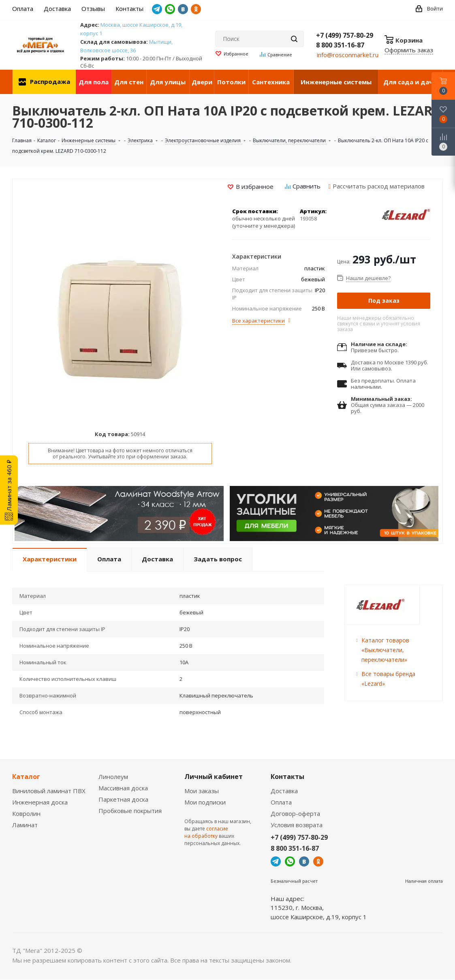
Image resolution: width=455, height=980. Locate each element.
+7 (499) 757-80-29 (345, 35)
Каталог (26, 777)
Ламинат (25, 825)
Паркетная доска (123, 799)
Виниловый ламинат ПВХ (49, 791)
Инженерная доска (40, 802)
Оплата (281, 802)
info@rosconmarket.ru (348, 55)
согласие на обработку (206, 832)
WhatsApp (170, 9)
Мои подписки (205, 802)
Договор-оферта (295, 813)
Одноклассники (196, 9)
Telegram (157, 9)
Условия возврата (297, 825)
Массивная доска (123, 788)
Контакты (287, 777)
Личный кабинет (214, 777)
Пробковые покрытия (130, 811)
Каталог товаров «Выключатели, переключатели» (385, 650)
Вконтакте (183, 9)
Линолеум (113, 777)
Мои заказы (202, 791)
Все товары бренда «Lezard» (388, 679)
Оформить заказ (409, 50)
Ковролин (26, 813)
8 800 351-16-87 (340, 45)
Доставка (284, 791)
